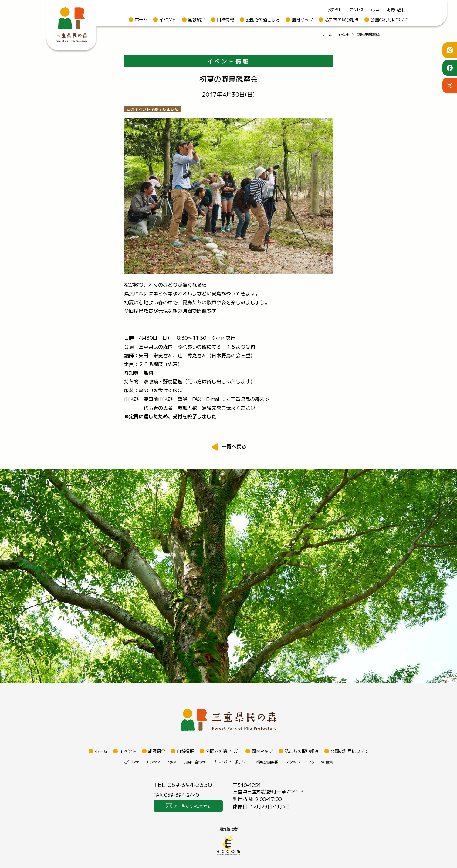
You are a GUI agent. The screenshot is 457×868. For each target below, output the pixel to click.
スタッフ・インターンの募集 (309, 762)
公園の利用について (390, 19)
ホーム (141, 19)
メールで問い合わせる (188, 806)
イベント (168, 19)
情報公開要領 (267, 762)
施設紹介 (197, 19)
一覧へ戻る (233, 446)
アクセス (357, 10)
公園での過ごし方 (263, 19)
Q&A (375, 10)
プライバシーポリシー (231, 762)
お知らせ (335, 10)
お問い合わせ (398, 10)
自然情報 (225, 19)
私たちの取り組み (342, 19)
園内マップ (302, 19)
